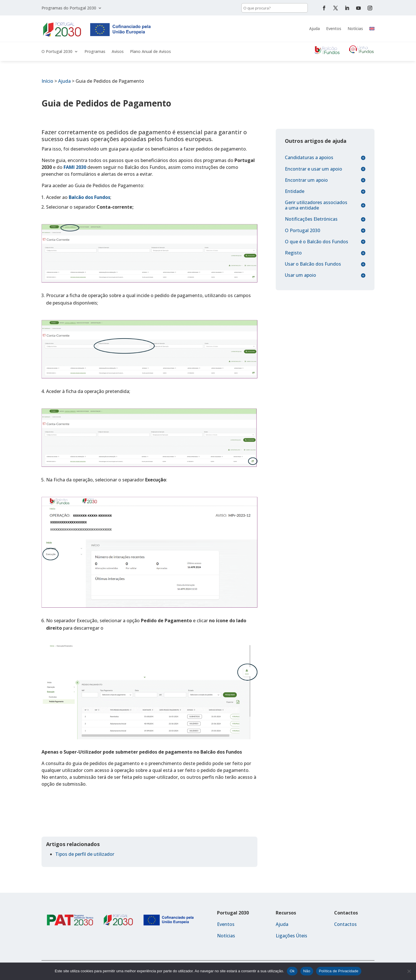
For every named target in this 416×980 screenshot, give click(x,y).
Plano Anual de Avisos (150, 52)
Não (307, 971)
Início (47, 81)
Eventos (334, 28)
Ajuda (315, 28)
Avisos (118, 52)
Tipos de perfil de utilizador (85, 854)
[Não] (409, 971)
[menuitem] (372, 29)
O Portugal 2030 (57, 52)
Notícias (355, 28)
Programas (95, 52)
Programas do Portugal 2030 (69, 8)
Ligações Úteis (291, 936)
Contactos (345, 924)
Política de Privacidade (339, 971)
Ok (292, 971)
